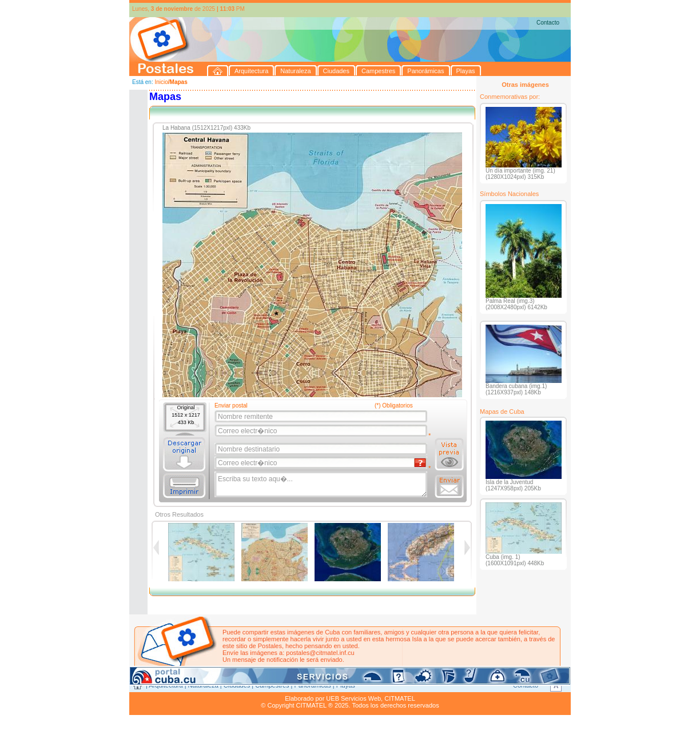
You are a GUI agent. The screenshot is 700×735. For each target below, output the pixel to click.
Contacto (548, 23)
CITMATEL (400, 698)
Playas (346, 685)
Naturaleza (203, 685)
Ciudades (237, 685)
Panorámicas (313, 685)
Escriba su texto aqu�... (322, 485)
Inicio (161, 82)
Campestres (272, 685)
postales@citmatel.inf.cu (320, 653)
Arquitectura (166, 685)
